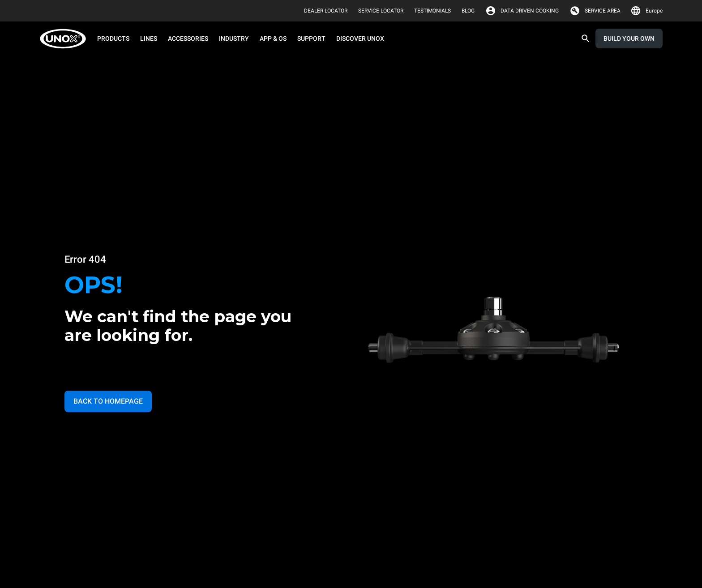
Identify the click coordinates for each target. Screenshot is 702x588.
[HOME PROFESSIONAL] (66, 39)
